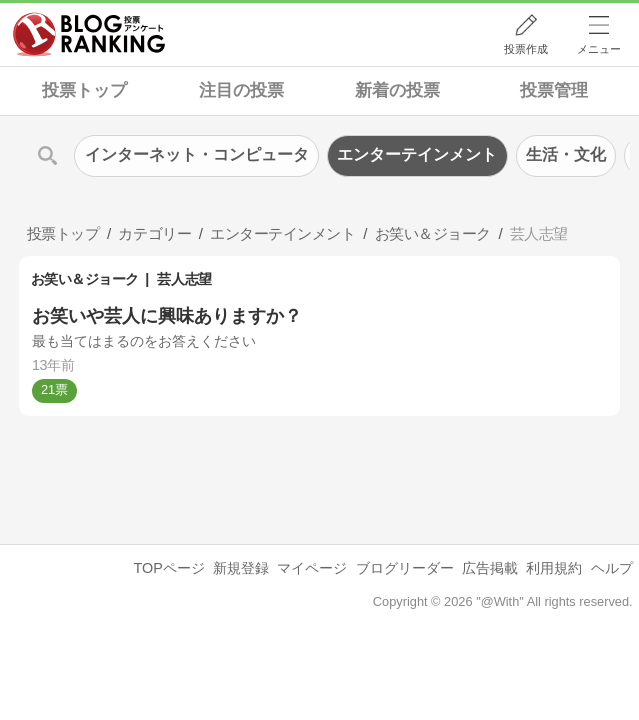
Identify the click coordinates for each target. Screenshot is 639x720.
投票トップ (84, 90)
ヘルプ (612, 568)
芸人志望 (184, 279)
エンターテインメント (417, 154)
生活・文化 (566, 154)
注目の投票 (241, 90)
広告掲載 (490, 568)
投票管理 (554, 90)
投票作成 (526, 49)
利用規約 (554, 568)
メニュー (599, 49)
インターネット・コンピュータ (197, 154)
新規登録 (241, 568)
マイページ (312, 568)
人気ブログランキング (89, 34)
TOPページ (168, 568)
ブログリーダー (405, 568)
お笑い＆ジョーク (85, 279)
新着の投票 (397, 90)
